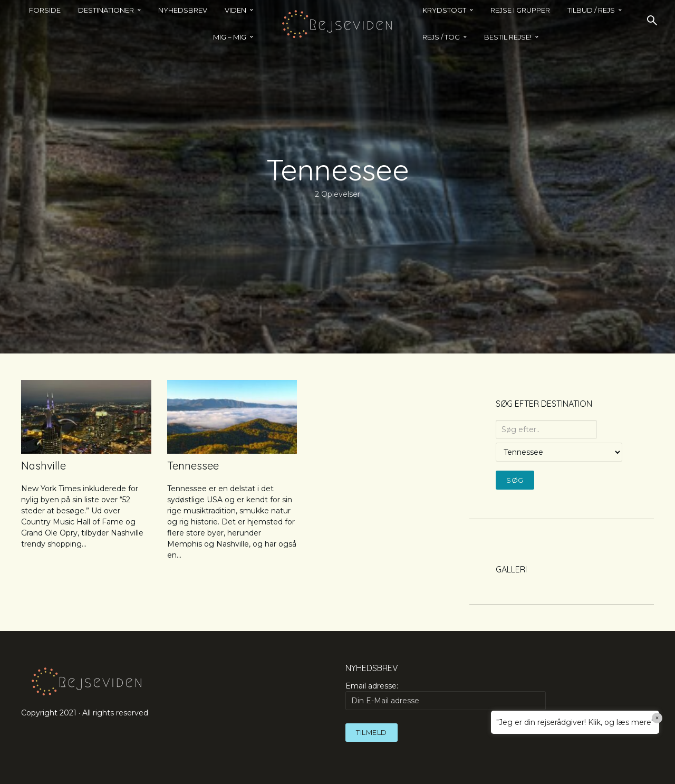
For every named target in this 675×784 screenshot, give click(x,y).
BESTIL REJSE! (508, 37)
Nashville (44, 466)
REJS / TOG (441, 37)
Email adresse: (446, 695)
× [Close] (657, 718)
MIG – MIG (230, 37)
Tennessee (193, 466)
